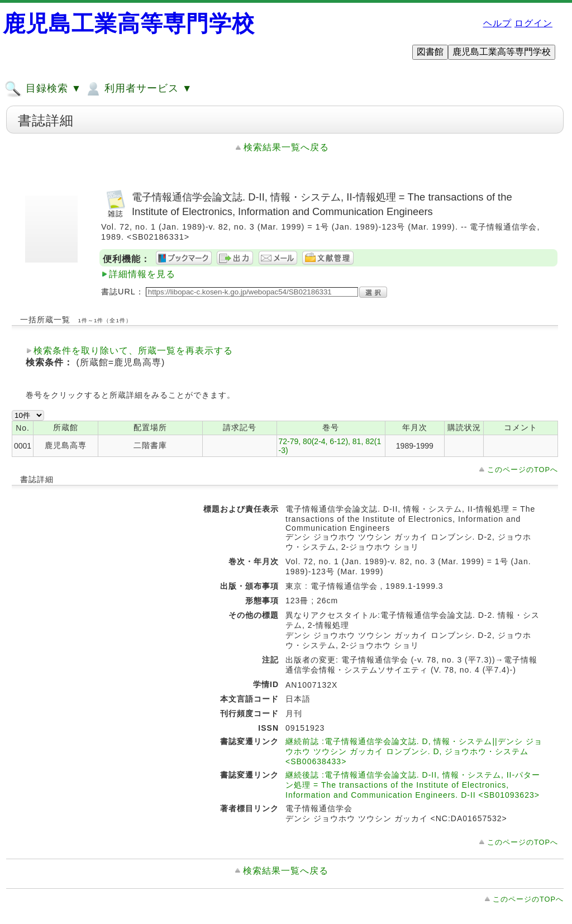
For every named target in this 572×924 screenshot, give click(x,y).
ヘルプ (497, 23)
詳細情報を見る (142, 274)
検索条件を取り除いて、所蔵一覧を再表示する (133, 351)
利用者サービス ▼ (138, 89)
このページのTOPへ (523, 470)
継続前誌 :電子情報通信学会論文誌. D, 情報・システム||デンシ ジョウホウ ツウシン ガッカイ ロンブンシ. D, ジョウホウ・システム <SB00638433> (414, 751)
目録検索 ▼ (43, 89)
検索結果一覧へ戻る (286, 147)
